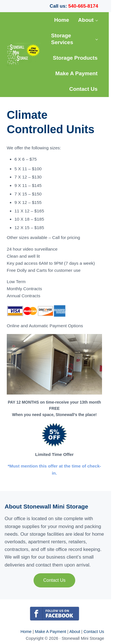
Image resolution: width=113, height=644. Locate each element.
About (75, 632)
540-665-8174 (83, 6)
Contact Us (54, 580)
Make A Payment (51, 632)
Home (27, 632)
